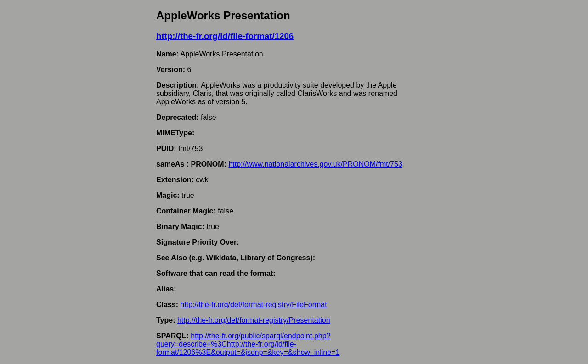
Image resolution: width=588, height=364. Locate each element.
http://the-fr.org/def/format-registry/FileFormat (253, 305)
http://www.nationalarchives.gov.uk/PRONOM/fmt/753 (315, 164)
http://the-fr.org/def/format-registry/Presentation (254, 320)
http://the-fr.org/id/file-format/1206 (225, 36)
